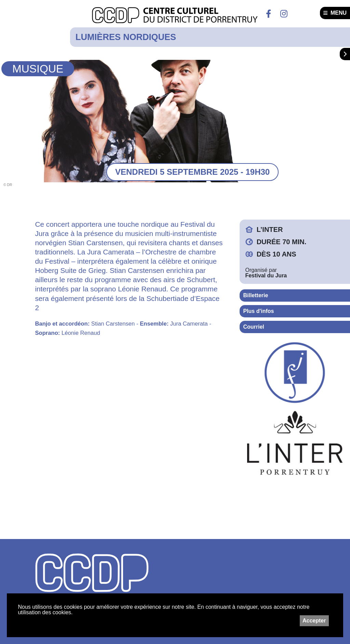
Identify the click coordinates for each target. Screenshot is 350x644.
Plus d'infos (258, 311)
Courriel (253, 327)
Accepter (314, 621)
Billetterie (255, 295)
